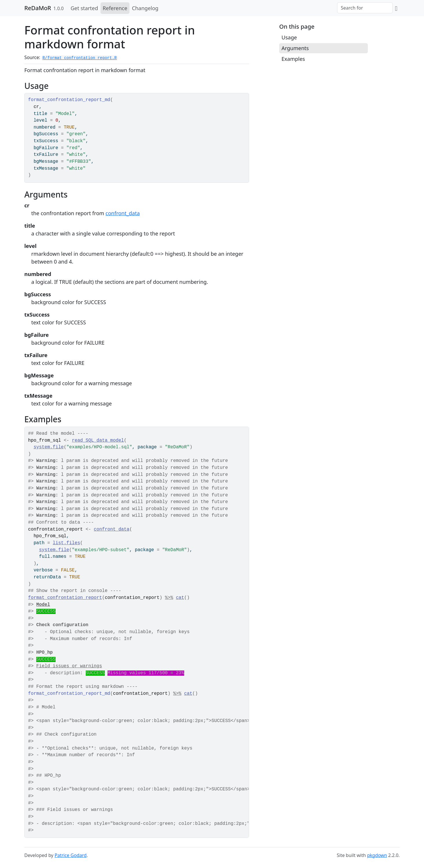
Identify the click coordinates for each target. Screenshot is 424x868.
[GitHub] (396, 8)
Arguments (295, 48)
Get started (84, 8)
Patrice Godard (71, 855)
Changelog (145, 8)
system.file (49, 447)
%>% (169, 598)
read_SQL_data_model (98, 441)
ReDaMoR (38, 8)
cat (180, 598)
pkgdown (377, 855)
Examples (293, 59)
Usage (289, 37)
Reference (115, 8)
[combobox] (365, 8)
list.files (66, 543)
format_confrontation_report (65, 598)
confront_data (123, 213)
